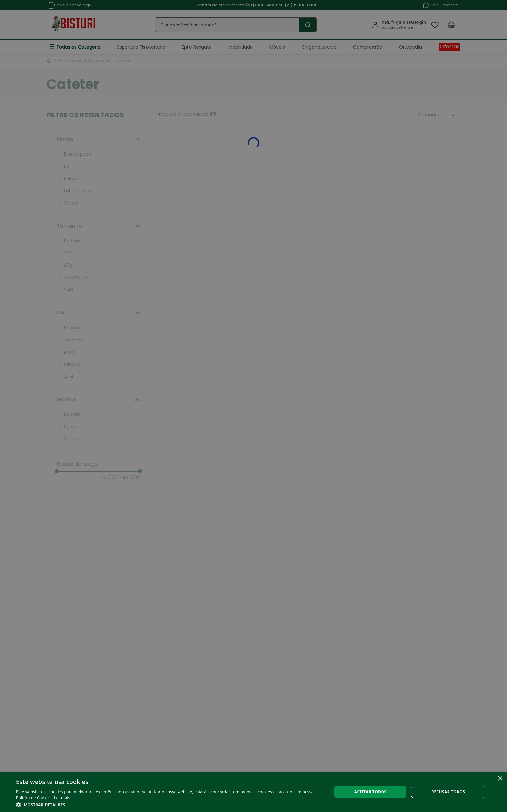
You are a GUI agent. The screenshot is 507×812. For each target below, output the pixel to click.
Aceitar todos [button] (371, 792)
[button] (169, 804)
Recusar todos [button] (448, 792)
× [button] (500, 779)
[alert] (253, 406)
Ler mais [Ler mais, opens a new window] (62, 798)
